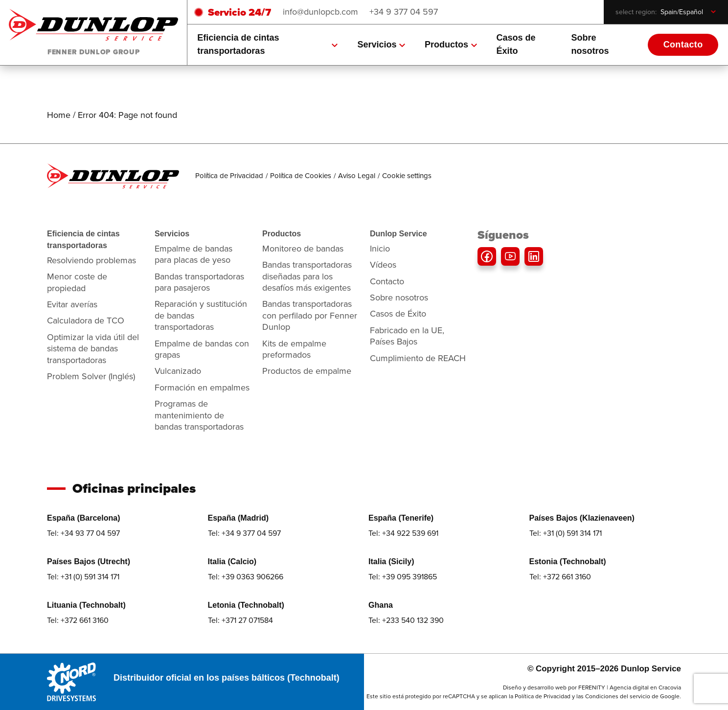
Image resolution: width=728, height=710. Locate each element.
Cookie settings (407, 176)
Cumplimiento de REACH (418, 358)
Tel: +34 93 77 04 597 (83, 533)
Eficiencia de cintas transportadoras (267, 44)
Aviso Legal (357, 176)
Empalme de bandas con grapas (202, 349)
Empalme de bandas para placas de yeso (193, 254)
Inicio (380, 249)
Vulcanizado (178, 371)
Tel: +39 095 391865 (403, 577)
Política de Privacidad (229, 176)
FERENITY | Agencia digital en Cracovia (630, 687)
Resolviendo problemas (91, 260)
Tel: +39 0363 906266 (246, 577)
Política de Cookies (301, 176)
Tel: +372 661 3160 (560, 577)
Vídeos (383, 265)
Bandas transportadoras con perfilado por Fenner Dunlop (310, 315)
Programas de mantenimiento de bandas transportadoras (199, 415)
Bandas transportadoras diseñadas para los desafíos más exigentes (307, 276)
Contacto (683, 45)
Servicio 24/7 (239, 12)
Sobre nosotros (590, 44)
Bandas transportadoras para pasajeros (199, 282)
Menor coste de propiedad (77, 282)
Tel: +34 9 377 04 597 (244, 533)
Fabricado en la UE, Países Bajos (407, 336)
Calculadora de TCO (86, 321)
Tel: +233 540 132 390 (406, 620)
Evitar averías (72, 304)
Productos (451, 45)
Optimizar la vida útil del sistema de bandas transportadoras (93, 349)
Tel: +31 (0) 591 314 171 (566, 533)
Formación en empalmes (202, 388)
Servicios (381, 45)
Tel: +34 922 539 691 (403, 533)
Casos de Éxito (516, 44)
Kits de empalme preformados (294, 349)
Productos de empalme (307, 371)
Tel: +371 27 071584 (240, 620)
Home (59, 115)
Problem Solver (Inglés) (91, 376)
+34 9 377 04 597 (404, 12)
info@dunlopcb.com (320, 12)
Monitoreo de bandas (303, 249)
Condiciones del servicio (618, 696)
